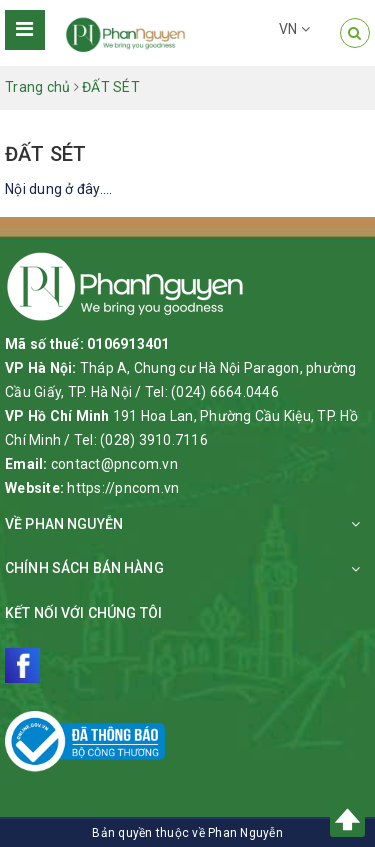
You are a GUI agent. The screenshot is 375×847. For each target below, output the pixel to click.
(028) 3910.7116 (154, 440)
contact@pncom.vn (114, 464)
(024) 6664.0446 (225, 392)
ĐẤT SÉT (45, 154)
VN (294, 29)
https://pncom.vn (123, 488)
